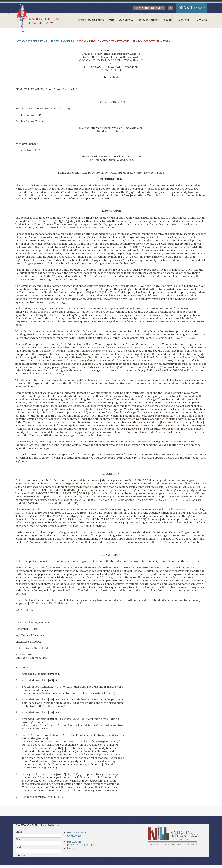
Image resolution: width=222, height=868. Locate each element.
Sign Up (21, 855)
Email (19, 832)
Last (18, 847)
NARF (71, 848)
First (19, 839)
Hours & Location (78, 832)
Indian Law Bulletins (91, 20)
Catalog (202, 20)
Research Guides (149, 20)
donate (191, 8)
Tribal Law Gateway (121, 20)
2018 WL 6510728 (111, 50)
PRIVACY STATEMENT (81, 845)
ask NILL (169, 20)
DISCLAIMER (75, 842)
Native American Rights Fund (149, 8)
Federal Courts (62, 41)
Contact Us (74, 836)
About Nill (186, 20)
